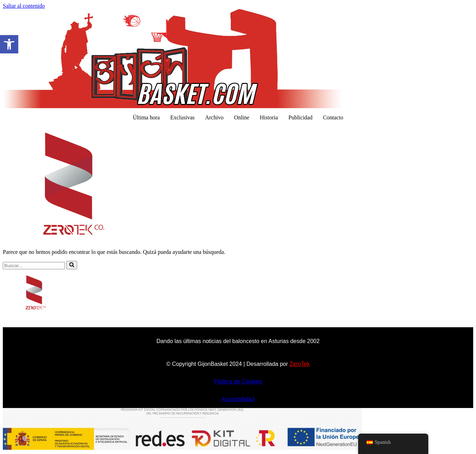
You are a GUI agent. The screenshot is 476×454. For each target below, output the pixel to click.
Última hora (146, 117)
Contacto (333, 117)
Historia (269, 117)
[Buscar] (34, 266)
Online (242, 117)
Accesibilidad (238, 399)
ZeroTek (300, 364)
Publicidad (300, 117)
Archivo (214, 117)
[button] (9, 44)
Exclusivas (182, 117)
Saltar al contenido (24, 6)
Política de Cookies (238, 381)
